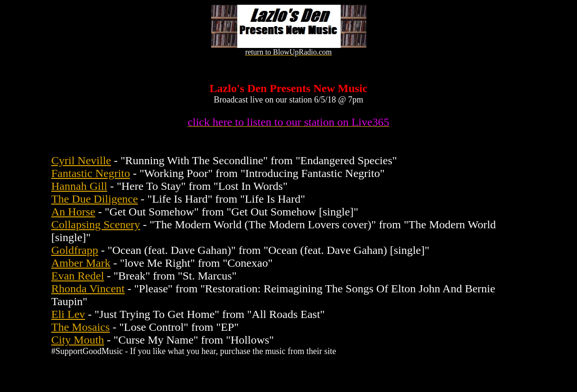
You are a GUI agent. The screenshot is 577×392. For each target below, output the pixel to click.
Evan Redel (78, 276)
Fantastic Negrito (91, 173)
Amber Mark (81, 263)
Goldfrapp (75, 250)
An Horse (73, 212)
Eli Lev (68, 314)
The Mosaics (80, 327)
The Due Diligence (95, 199)
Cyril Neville (81, 160)
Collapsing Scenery (96, 224)
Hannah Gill (79, 186)
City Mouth (78, 340)
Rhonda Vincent (88, 289)
